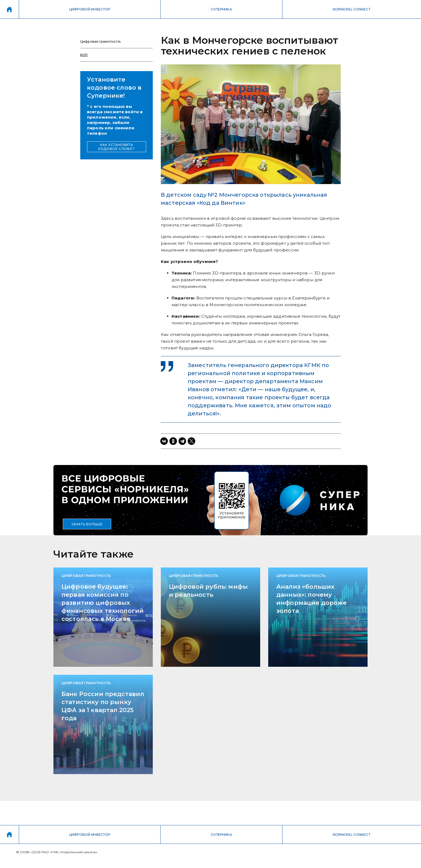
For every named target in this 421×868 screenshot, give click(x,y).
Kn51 (84, 55)
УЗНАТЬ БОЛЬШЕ (87, 524)
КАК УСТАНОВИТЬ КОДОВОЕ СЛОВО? (116, 147)
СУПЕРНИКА (221, 9)
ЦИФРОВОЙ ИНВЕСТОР (90, 9)
